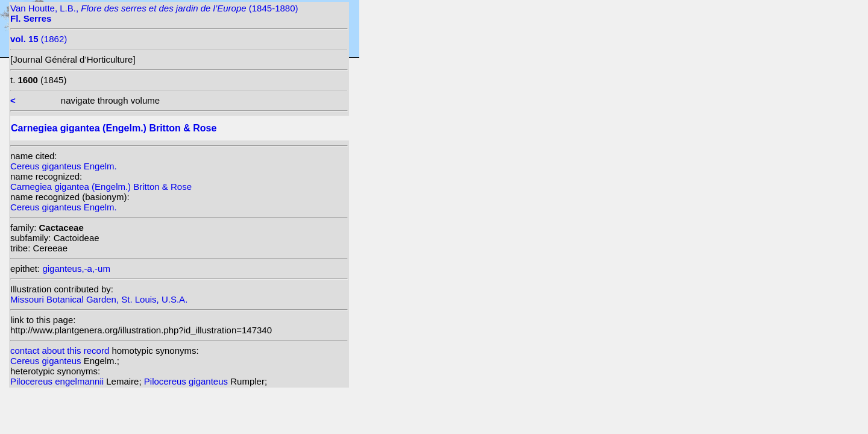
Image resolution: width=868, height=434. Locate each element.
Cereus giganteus (47, 361)
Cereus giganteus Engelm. (64, 166)
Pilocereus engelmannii (58, 381)
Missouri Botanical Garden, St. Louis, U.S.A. (99, 299)
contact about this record (60, 351)
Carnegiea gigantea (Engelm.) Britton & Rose (101, 187)
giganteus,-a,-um (76, 269)
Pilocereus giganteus (187, 381)
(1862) (39, 39)
